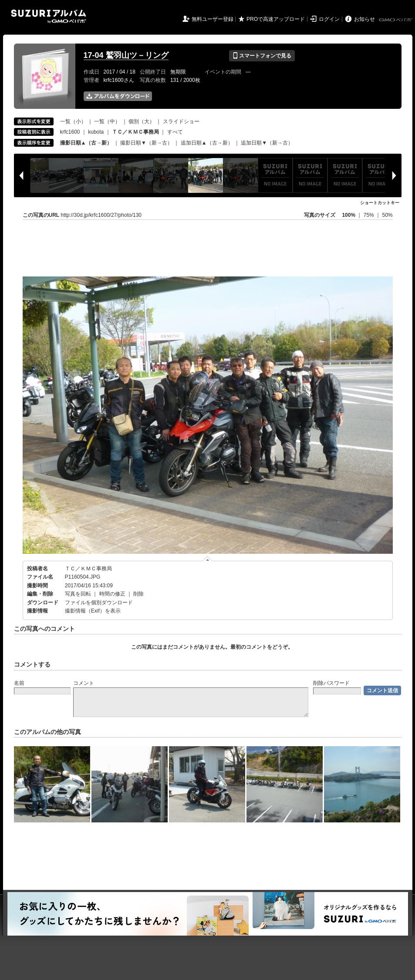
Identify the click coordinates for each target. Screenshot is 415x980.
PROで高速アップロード (276, 19)
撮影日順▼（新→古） (146, 143)
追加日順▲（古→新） (207, 143)
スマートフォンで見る (262, 56)
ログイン (329, 19)
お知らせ (364, 19)
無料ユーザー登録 (213, 19)
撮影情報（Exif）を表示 (93, 611)
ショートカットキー (380, 203)
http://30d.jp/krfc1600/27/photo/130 (101, 215)
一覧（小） (73, 121)
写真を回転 (78, 594)
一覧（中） (107, 121)
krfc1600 (70, 132)
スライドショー (181, 121)
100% (349, 215)
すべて (175, 132)
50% (387, 215)
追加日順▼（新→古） (267, 143)
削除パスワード (331, 683)
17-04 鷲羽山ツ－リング (126, 55)
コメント (84, 683)
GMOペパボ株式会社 (396, 20)
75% (369, 215)
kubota (96, 132)
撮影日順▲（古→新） (86, 143)
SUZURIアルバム (49, 16)
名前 (19, 683)
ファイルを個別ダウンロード (99, 603)
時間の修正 (112, 594)
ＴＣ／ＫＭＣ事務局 (88, 569)
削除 (138, 594)
